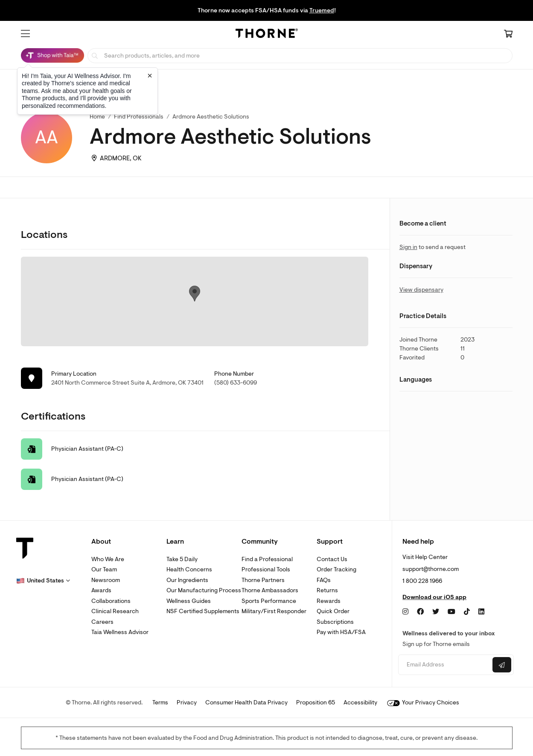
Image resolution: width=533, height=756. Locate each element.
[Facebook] (420, 612)
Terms (160, 702)
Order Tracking (336, 569)
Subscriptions (335, 622)
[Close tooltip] (150, 75)
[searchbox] (300, 56)
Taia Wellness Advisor (120, 632)
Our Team (104, 569)
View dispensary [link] (421, 290)
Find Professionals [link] (139, 117)
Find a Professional (267, 559)
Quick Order (333, 611)
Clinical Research (115, 611)
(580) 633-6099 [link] (236, 383)
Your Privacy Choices (423, 702)
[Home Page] (267, 35)
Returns (327, 590)
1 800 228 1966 (422, 581)
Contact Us (332, 559)
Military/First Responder (274, 611)
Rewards (329, 601)
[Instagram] (405, 612)
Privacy (187, 702)
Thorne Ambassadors (270, 590)
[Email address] (444, 665)
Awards (101, 590)
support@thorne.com (431, 569)
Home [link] (97, 117)
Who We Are (108, 559)
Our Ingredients (187, 580)
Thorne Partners (263, 580)
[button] (25, 34)
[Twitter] (436, 612)
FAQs (324, 580)
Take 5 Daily (182, 559)
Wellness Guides (189, 601)
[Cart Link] (508, 35)
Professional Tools (266, 569)
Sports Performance (269, 601)
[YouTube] (451, 612)
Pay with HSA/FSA (341, 632)
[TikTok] (467, 612)
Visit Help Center (425, 557)
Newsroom (106, 580)
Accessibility (360, 702)
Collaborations (111, 601)
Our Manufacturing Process (204, 590)
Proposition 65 (316, 702)
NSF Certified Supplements (203, 611)
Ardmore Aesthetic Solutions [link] (211, 117)
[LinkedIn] (481, 612)
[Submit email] (502, 665)
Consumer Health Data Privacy (246, 702)
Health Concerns (189, 569)
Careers (102, 622)
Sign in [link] (408, 247)
